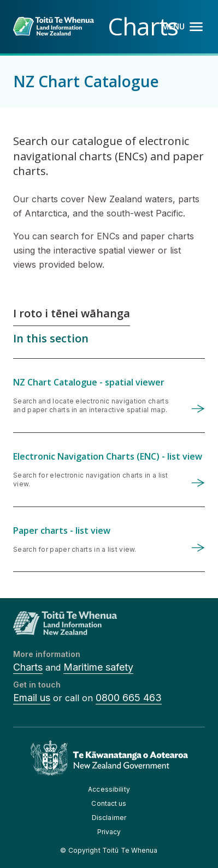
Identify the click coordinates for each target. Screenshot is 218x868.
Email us (32, 698)
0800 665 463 (129, 698)
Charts (28, 667)
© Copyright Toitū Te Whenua (109, 850)
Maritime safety (98, 667)
